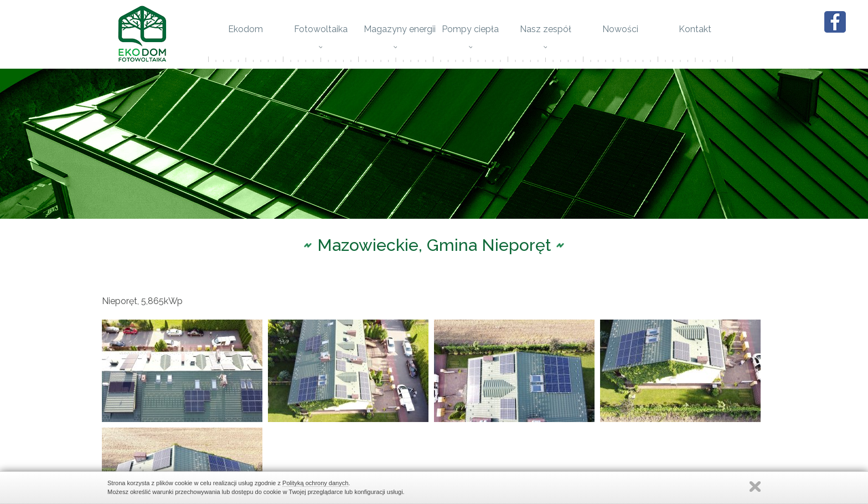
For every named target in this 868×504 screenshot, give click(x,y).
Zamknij (755, 487)
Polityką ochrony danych (315, 483)
